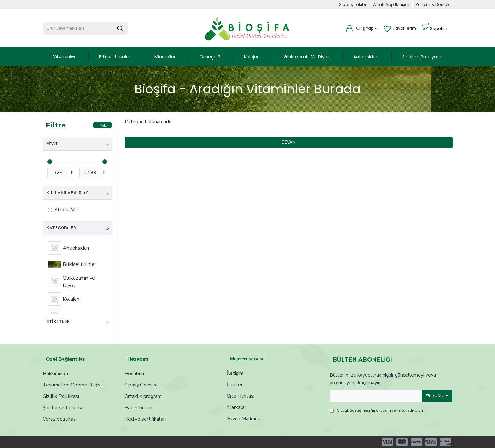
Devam (289, 142)
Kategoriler (61, 228)
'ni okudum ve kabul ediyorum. (377, 410)
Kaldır (105, 125)
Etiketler (58, 322)
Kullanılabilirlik (67, 193)
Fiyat (52, 144)
